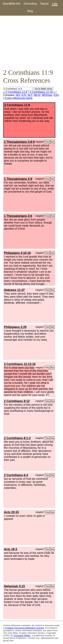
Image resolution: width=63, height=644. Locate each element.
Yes (47, 142)
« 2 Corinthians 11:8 (15, 92)
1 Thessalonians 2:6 (18, 216)
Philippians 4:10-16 (17, 253)
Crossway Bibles (22, 635)
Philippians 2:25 (15, 327)
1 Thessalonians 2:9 (18, 179)
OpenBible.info (12, 4)
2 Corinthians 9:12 (17, 401)
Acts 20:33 (11, 512)
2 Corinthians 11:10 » (42, 92)
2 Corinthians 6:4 (16, 475)
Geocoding (30, 4)
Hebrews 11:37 (14, 290)
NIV (18, 95)
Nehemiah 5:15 (14, 586)
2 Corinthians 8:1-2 (17, 438)
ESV (56, 95)
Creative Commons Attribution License (24, 628)
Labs (55, 4)
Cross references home (18, 98)
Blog (30, 11)
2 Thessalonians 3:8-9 (19, 142)
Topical (44, 4)
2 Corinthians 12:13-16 (20, 364)
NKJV (37, 95)
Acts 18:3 (11, 549)
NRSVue (47, 95)
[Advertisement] (32, 42)
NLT (30, 95)
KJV (24, 95)
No (52, 142)
